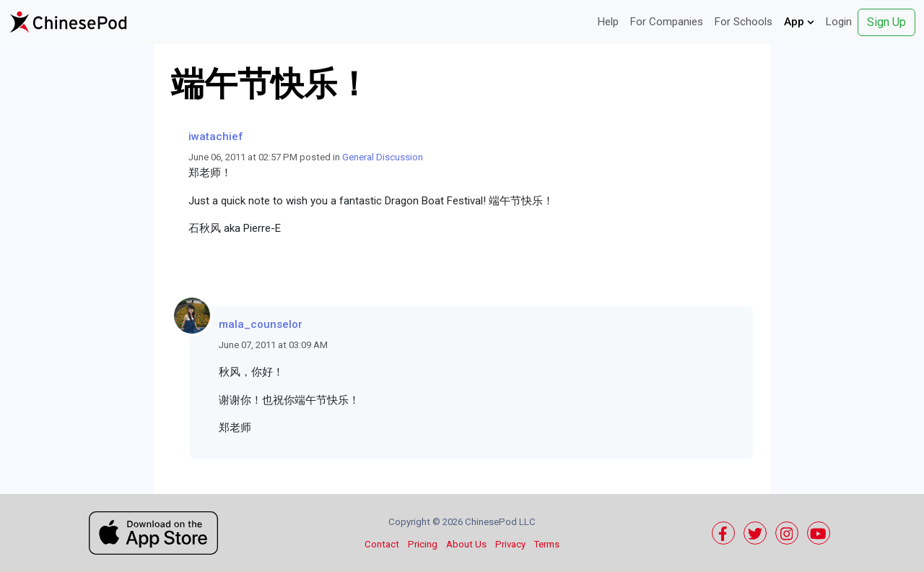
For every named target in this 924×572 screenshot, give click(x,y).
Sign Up (886, 22)
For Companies (667, 22)
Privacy (510, 544)
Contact (382, 544)
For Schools (744, 22)
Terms (547, 544)
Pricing (423, 544)
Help (608, 22)
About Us (466, 544)
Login (839, 22)
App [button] (799, 22)
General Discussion (383, 157)
